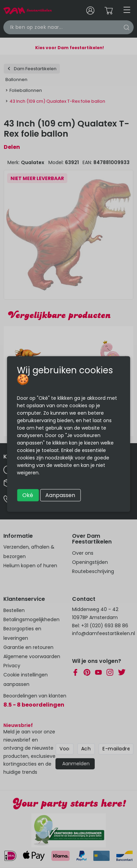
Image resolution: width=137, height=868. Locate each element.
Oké (28, 495)
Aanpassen (60, 495)
